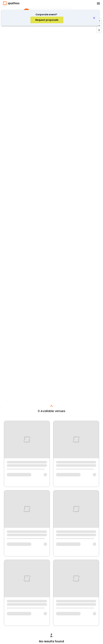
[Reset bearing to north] (99, 30)
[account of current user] (47, 20)
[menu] (98, 3)
